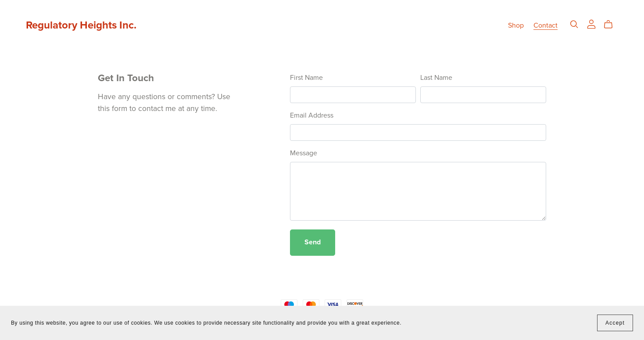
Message (304, 153)
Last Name (436, 78)
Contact (546, 25)
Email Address (312, 115)
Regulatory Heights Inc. (81, 25)
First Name (306, 78)
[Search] (574, 24)
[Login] (591, 24)
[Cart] (612, 25)
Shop (516, 25)
